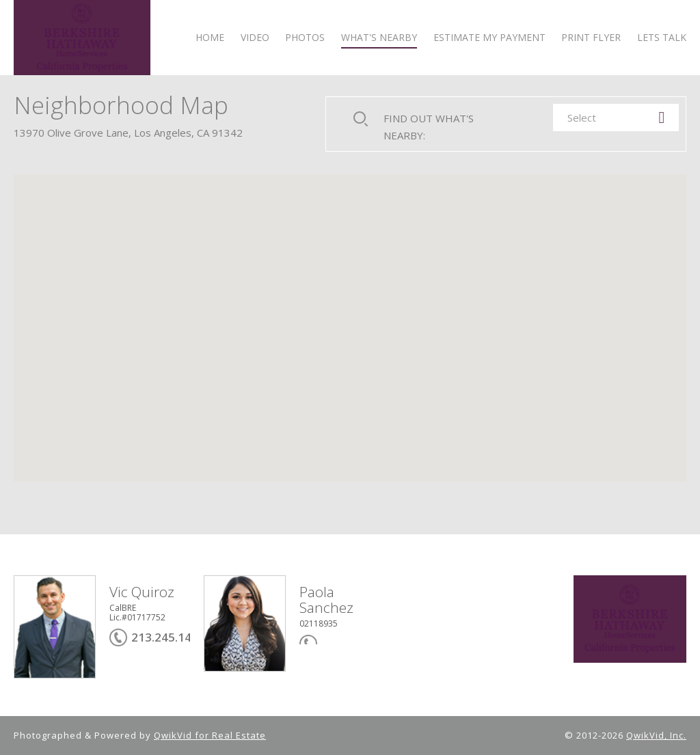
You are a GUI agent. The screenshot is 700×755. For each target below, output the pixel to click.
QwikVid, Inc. (656, 735)
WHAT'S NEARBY (379, 38)
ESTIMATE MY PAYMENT (489, 38)
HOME (210, 38)
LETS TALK (662, 38)
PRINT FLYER (591, 38)
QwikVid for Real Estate (210, 735)
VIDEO (255, 38)
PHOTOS (305, 38)
